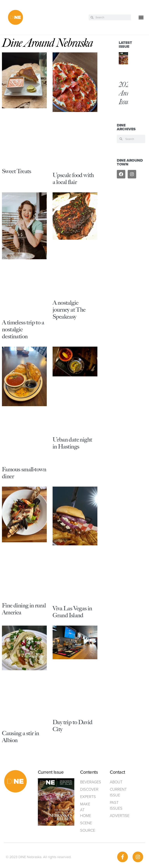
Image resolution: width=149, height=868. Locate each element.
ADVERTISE (120, 816)
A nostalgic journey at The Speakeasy (69, 310)
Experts (87, 797)
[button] (141, 17)
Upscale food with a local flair (73, 179)
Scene (86, 823)
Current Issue (118, 792)
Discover (87, 789)
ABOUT (116, 782)
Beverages (87, 782)
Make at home (86, 810)
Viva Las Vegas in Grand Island (72, 612)
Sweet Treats (17, 171)
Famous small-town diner (24, 473)
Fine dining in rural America (24, 609)
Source (87, 830)
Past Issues (116, 805)
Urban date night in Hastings (72, 443)
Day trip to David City (73, 726)
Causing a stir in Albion (21, 737)
